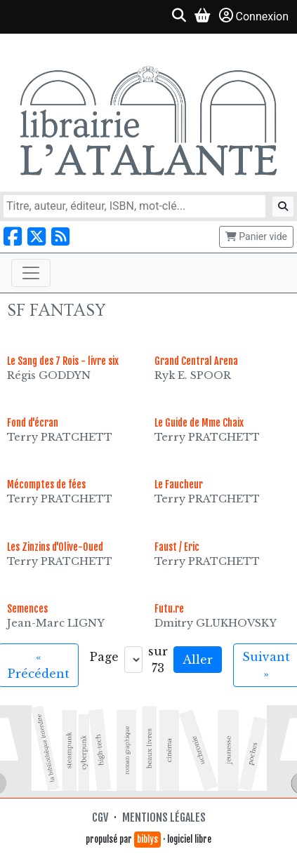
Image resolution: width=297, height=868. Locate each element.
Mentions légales (164, 817)
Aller (198, 660)
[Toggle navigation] (31, 273)
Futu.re (169, 609)
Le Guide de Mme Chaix (199, 423)
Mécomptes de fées (46, 485)
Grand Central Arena (196, 361)
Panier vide (256, 236)
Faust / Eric (177, 547)
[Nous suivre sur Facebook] (13, 237)
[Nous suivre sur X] (37, 237)
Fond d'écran (33, 423)
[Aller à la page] (133, 660)
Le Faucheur (179, 485)
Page (104, 657)
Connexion (254, 16)
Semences (27, 609)
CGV (100, 817)
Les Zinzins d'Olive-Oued (55, 547)
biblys (147, 839)
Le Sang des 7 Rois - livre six (63, 361)
